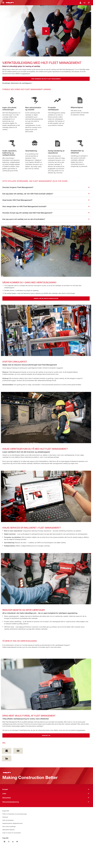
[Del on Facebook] (7, 751)
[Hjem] (10, 3)
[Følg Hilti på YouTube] (17, 842)
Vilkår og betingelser (8, 820)
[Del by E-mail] (18, 751)
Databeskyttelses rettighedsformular (12, 823)
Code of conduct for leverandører (12, 833)
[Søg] (89, 3)
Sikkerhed (5, 817)
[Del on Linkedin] (7, 758)
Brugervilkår (6, 811)
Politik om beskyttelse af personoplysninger (15, 814)
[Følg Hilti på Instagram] (9, 842)
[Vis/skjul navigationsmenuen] (3, 3)
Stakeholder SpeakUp (8, 830)
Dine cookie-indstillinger (9, 826)
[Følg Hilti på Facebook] (4, 842)
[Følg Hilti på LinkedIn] (13, 842)
